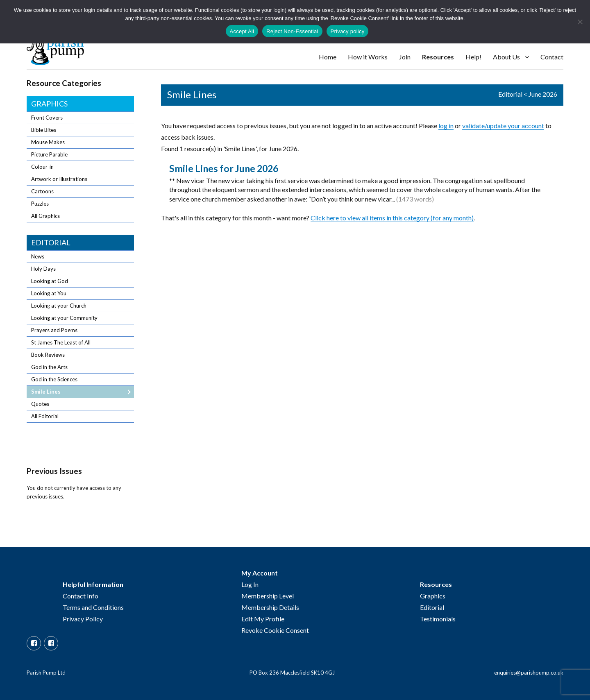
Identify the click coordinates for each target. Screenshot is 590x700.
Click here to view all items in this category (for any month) (392, 218)
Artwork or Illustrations (59, 179)
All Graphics (45, 216)
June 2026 (543, 94)
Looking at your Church (59, 306)
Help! (473, 57)
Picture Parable (49, 154)
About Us (506, 57)
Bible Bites (44, 130)
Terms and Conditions (93, 607)
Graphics (49, 104)
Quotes (40, 404)
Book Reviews (48, 355)
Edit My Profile (263, 619)
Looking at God (50, 281)
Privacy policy (348, 31)
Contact (552, 57)
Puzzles (40, 204)
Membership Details (270, 607)
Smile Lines (46, 392)
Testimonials (438, 619)
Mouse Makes (48, 142)
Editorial (510, 94)
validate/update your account (503, 126)
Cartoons (42, 191)
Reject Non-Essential (292, 31)
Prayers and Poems (54, 330)
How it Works (368, 57)
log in (446, 126)
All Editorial (45, 416)
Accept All (242, 31)
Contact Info (81, 596)
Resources (438, 57)
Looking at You (49, 293)
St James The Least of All (61, 342)
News (38, 256)
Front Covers (47, 118)
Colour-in (42, 167)
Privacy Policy (83, 619)
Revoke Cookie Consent (275, 630)
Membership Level (268, 596)
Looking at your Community (64, 318)
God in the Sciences (54, 379)
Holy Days (43, 269)
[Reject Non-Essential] (580, 22)
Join (405, 57)
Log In (250, 584)
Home (328, 57)
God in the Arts (49, 367)
